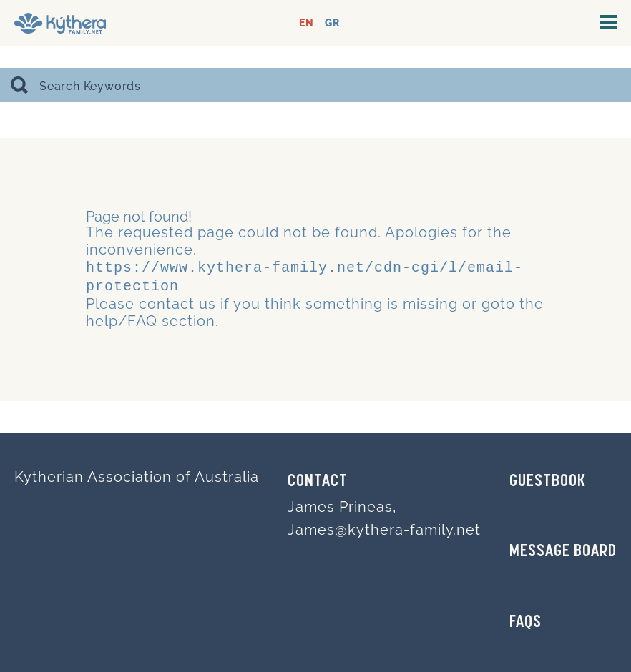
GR (332, 23)
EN (307, 23)
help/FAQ (122, 318)
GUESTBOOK (548, 482)
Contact (318, 482)
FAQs (525, 623)
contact (167, 301)
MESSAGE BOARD (563, 552)
